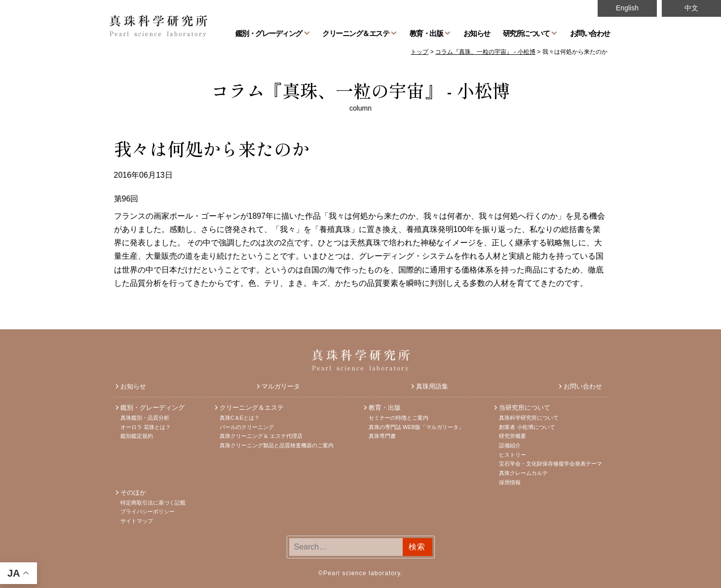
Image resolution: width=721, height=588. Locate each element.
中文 (691, 8)
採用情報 (510, 482)
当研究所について (525, 408)
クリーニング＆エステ (356, 33)
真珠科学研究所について (529, 418)
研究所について (526, 33)
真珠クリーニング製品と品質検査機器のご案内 (277, 445)
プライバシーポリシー (148, 511)
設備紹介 (510, 445)
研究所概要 (512, 436)
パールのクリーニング (247, 427)
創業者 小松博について (527, 427)
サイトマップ (137, 521)
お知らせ (477, 33)
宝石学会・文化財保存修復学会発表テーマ (550, 464)
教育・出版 (426, 33)
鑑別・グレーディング (269, 33)
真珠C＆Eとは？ (240, 418)
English (627, 8)
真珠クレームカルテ (523, 473)
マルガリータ (281, 386)
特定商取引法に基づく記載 (153, 503)
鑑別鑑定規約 (137, 436)
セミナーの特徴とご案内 (398, 418)
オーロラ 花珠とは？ (146, 427)
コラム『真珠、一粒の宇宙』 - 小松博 (360, 90)
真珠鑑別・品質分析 (145, 418)
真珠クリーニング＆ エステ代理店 (261, 436)
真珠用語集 (432, 386)
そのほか (133, 492)
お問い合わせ (590, 33)
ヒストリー (512, 455)
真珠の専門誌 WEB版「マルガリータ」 (416, 427)
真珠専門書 (382, 436)
